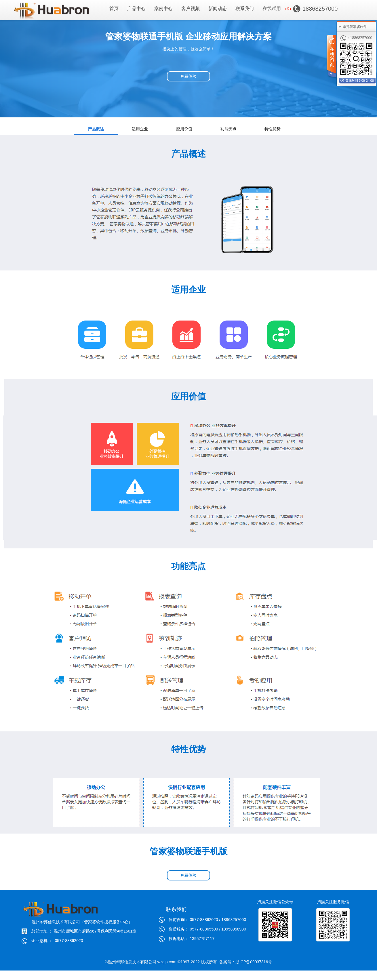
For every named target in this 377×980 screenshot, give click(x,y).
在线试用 (272, 8)
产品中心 (136, 8)
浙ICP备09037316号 (254, 962)
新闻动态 (218, 8)
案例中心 (163, 8)
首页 (114, 8)
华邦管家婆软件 (355, 27)
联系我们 (245, 8)
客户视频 (191, 8)
